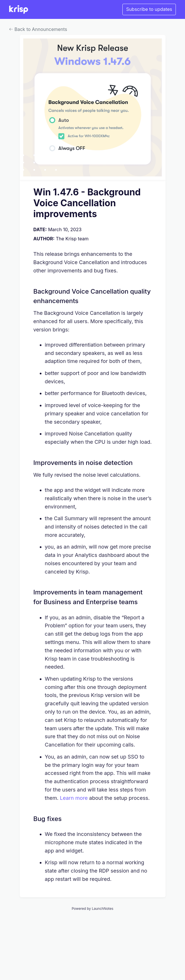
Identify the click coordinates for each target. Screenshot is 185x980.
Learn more (74, 798)
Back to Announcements (38, 29)
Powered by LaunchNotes (92, 909)
